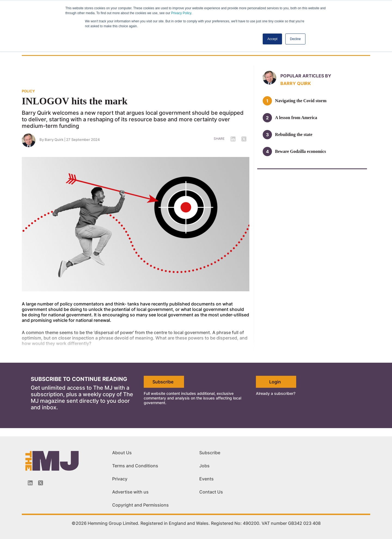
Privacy (120, 479)
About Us (122, 453)
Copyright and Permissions (140, 505)
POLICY (28, 91)
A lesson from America (296, 118)
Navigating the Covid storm (301, 101)
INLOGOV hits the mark (75, 101)
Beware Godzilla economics (300, 151)
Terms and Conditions (135, 466)
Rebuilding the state (294, 134)
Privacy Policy (181, 13)
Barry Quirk (54, 140)
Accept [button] (272, 39)
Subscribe (163, 382)
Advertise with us (130, 492)
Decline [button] (295, 39)
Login (275, 382)
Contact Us (211, 492)
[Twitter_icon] (41, 483)
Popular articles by (306, 76)
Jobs (204, 466)
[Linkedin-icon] (30, 483)
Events (206, 479)
